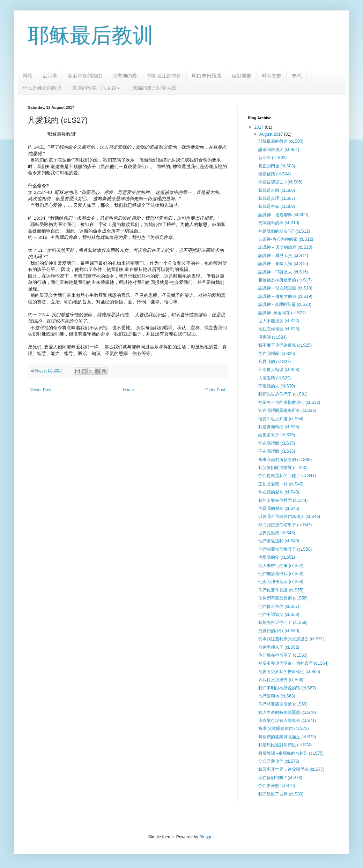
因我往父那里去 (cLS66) (281, 680)
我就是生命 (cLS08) (277, 206)
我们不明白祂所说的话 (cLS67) (287, 688)
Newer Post (40, 390)
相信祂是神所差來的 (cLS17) (285, 280)
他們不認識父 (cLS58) (279, 614)
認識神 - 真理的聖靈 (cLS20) (285, 304)
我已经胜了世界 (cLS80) (281, 794)
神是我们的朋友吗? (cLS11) (284, 231)
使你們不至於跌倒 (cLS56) (283, 598)
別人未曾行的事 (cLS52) (281, 566)
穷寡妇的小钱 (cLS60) (279, 631)
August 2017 (272, 134)
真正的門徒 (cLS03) (277, 166)
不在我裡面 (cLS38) (277, 451)
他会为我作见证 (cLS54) (281, 582)
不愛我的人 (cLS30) (277, 386)
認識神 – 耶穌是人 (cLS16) (283, 272)
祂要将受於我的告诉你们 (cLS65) (289, 672)
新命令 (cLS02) (272, 158)
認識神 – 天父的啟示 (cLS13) (285, 247)
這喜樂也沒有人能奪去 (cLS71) (287, 720)
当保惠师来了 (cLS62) (279, 647)
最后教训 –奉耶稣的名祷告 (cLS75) (291, 753)
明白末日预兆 (207, 76)
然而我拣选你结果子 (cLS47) (285, 525)
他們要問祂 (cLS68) (277, 696)
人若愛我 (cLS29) (275, 378)
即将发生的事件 (164, 76)
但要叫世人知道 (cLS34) (281, 419)
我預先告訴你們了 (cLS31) (283, 394)
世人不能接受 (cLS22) (279, 321)
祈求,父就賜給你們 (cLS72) (284, 729)
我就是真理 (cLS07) (277, 198)
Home (128, 390)
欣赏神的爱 (125, 76)
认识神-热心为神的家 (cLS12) (286, 239)
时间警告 (272, 76)
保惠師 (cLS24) (272, 337)
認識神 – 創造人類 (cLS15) (283, 264)
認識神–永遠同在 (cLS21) (282, 313)
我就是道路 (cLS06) (277, 190)
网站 (27, 76)
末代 (297, 76)
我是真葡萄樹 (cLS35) (279, 427)
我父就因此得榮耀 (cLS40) (283, 468)
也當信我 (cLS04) (275, 174)
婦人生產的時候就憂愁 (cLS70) (287, 712)
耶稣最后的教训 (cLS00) (281, 141)
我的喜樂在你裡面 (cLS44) (283, 500)
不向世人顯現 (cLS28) (279, 370)
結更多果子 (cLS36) (277, 435)
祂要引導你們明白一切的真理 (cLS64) (293, 663)
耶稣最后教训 (91, 35)
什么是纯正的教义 (42, 88)
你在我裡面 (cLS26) (277, 354)
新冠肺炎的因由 (85, 76)
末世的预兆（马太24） (97, 88)
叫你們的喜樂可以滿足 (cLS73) (287, 737)
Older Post (215, 390)
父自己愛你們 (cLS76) (279, 761)
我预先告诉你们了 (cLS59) (283, 622)
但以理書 (242, 76)
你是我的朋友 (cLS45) (279, 508)
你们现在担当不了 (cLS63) (283, 655)
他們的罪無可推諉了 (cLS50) (285, 549)
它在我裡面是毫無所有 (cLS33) (287, 410)
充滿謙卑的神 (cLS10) (279, 223)
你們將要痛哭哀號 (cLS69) (283, 704)
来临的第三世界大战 (154, 88)
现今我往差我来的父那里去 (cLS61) (291, 639)
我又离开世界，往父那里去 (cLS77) (291, 769)
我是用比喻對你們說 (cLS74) (285, 745)
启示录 (50, 76)
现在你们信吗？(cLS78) (280, 778)
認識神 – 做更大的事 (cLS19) (285, 296)
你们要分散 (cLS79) (277, 786)
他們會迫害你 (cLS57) (279, 606)
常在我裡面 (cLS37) (277, 443)
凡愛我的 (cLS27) (275, 362)
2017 (260, 127)
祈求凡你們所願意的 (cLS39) (285, 460)
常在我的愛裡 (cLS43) (279, 492)
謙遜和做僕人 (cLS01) (279, 150)
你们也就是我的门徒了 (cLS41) (287, 476)
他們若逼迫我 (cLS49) (279, 541)
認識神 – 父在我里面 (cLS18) (285, 288)
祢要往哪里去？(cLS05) (280, 182)
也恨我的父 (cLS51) (277, 557)
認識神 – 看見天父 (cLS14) (283, 256)
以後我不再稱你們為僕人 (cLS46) (289, 516)
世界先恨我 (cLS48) (277, 533)
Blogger (206, 837)
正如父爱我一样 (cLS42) (281, 484)
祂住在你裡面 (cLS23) (279, 329)
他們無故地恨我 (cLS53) (281, 574)
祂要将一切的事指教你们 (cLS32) (289, 402)
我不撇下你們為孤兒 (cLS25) (285, 345)
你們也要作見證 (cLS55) (281, 590)
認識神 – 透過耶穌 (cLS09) (283, 215)
